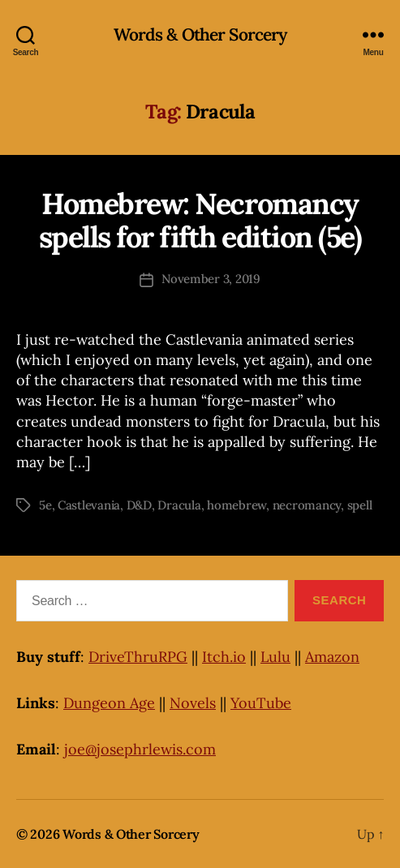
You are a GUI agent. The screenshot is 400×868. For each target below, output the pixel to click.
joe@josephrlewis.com (140, 749)
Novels (193, 703)
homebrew (237, 505)
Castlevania (89, 505)
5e (45, 505)
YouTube (261, 703)
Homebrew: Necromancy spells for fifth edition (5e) (200, 220)
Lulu (275, 657)
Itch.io (224, 657)
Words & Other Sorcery (200, 34)
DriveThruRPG (138, 657)
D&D (139, 505)
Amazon (332, 657)
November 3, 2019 (211, 279)
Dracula (179, 505)
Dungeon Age (109, 703)
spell (360, 505)
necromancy (307, 505)
